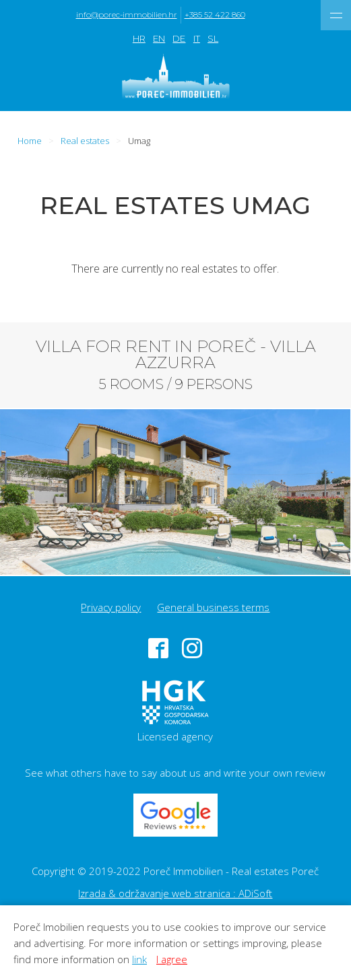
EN (159, 38)
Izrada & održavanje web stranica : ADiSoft (175, 893)
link (139, 959)
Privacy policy (111, 607)
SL (213, 38)
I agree (172, 959)
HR (139, 38)
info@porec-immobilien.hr (127, 15)
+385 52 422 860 (215, 15)
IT (197, 38)
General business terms (213, 607)
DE (179, 38)
